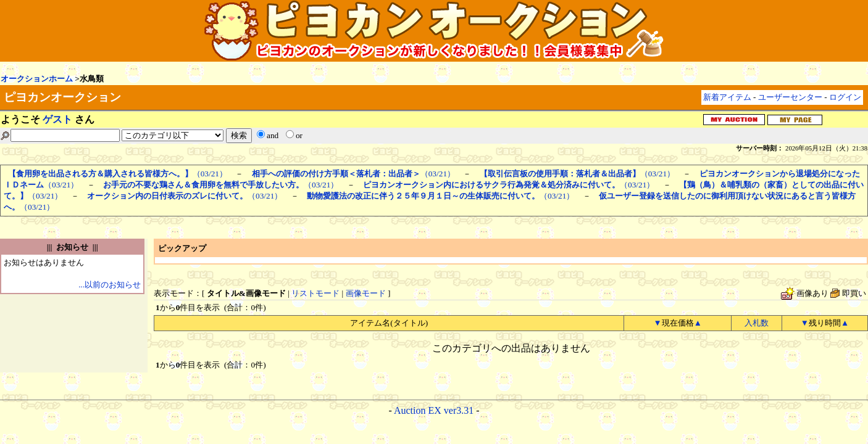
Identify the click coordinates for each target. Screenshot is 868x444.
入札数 (757, 323)
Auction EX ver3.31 (434, 410)
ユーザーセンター (790, 97)
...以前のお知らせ (110, 285)
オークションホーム (37, 79)
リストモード (315, 293)
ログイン (845, 97)
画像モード (366, 293)
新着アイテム (727, 97)
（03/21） (118, 174)
